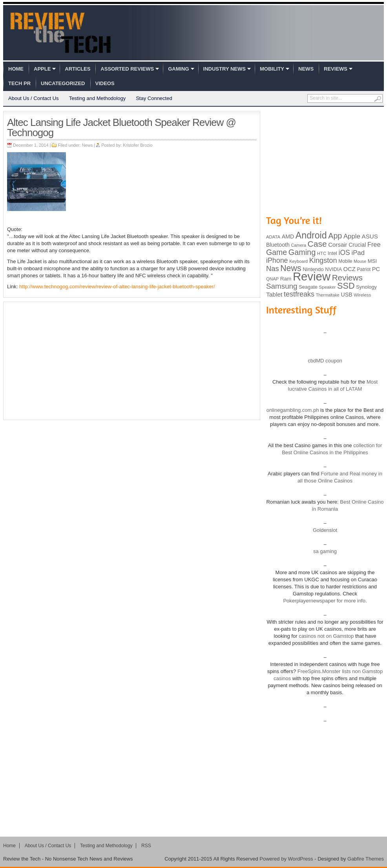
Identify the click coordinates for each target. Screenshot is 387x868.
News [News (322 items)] (291, 268)
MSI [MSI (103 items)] (372, 261)
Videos (105, 83)
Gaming (178, 69)
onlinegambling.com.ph (293, 410)
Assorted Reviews (127, 69)
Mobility (272, 69)
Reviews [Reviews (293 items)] (347, 278)
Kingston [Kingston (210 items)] (323, 260)
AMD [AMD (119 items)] (288, 237)
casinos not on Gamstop (326, 636)
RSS (146, 846)
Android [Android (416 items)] (311, 235)
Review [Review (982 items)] (312, 276)
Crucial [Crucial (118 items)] (357, 245)
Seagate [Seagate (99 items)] (308, 287)
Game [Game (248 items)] (277, 252)
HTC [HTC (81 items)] (322, 253)
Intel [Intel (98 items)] (332, 253)
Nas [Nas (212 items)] (273, 268)
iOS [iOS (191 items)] (344, 253)
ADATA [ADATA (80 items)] (273, 237)
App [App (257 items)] (335, 236)
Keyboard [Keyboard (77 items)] (298, 261)
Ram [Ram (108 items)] (286, 279)
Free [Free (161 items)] (374, 244)
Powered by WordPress (286, 859)
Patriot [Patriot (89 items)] (364, 269)
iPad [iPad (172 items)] (358, 253)
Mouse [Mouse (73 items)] (360, 261)
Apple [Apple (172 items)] (352, 236)
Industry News (225, 69)
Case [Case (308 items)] (317, 244)
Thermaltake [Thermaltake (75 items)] (328, 295)
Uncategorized (63, 83)
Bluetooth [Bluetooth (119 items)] (278, 245)
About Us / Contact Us (34, 98)
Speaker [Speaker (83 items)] (328, 287)
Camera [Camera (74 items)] (298, 245)
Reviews (336, 69)
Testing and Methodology (98, 98)
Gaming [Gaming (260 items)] (302, 252)
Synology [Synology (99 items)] (366, 287)
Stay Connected (154, 98)
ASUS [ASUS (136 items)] (370, 236)
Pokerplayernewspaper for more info (324, 601)
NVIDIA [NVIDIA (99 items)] (333, 269)
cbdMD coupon (325, 361)
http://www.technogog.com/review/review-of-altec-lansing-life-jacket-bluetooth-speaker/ (117, 287)
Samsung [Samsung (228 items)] (282, 286)
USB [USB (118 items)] (346, 295)
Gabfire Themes (366, 859)
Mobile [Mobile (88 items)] (345, 261)
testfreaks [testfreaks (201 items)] (299, 294)
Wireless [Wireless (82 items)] (362, 295)
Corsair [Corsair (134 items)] (338, 245)
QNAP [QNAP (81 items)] (272, 279)
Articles (78, 69)
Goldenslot (325, 530)
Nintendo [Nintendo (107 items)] (313, 269)
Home (16, 69)
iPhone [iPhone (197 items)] (277, 260)
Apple (42, 69)
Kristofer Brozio (138, 145)
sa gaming (325, 551)
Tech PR (19, 83)
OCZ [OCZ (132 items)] (350, 269)
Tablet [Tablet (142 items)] (274, 294)
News (306, 69)
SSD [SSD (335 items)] (346, 286)
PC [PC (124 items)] (376, 269)
